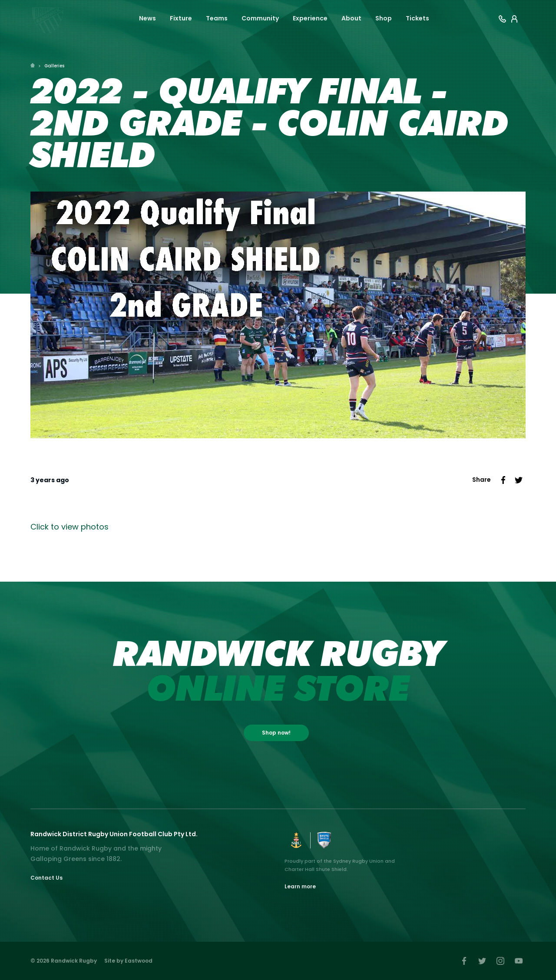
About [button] (351, 18)
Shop (384, 18)
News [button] (147, 18)
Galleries (54, 66)
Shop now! (276, 733)
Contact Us (46, 878)
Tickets (417, 18)
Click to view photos (69, 527)
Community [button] (260, 18)
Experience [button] (310, 18)
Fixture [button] (181, 18)
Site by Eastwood (128, 961)
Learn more (300, 886)
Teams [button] (217, 18)
